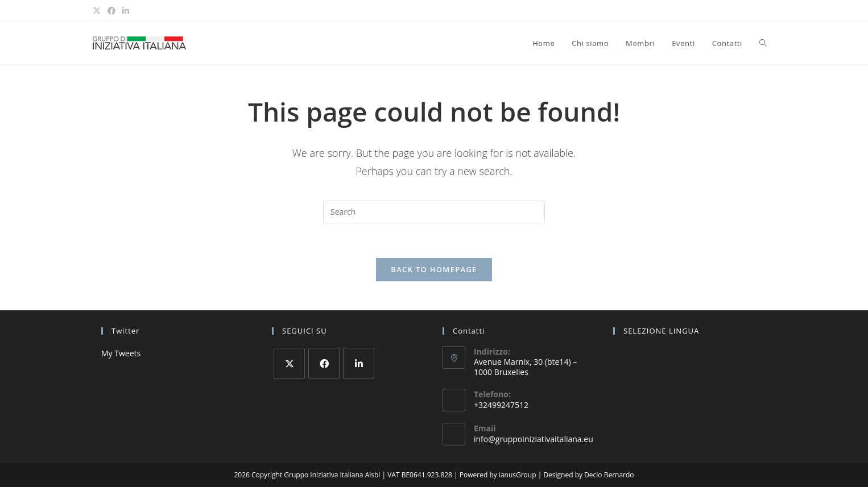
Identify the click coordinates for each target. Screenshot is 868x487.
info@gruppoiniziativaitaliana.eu (534, 439)
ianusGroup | (521, 475)
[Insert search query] (434, 212)
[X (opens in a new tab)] (98, 11)
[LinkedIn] (359, 363)
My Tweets (121, 353)
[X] (289, 363)
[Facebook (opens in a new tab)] (111, 11)
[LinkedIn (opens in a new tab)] (126, 11)
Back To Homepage (434, 269)
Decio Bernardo (609, 475)
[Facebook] (324, 363)
